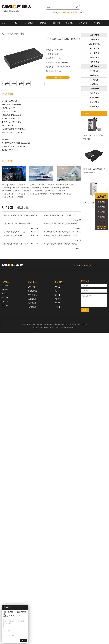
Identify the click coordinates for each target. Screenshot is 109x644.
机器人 (57, 291)
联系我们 (5, 30)
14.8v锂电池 (55, 188)
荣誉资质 (5, 290)
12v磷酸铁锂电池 (7, 194)
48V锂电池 (94, 84)
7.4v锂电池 (19, 197)
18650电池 (45, 188)
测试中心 (5, 298)
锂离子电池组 (6, 191)
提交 (85, 310)
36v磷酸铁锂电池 (56, 194)
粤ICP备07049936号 (81, 324)
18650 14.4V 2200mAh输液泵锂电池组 (94, 137)
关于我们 (97, 23)
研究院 (4, 294)
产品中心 (32, 282)
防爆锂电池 (61, 191)
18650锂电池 (94, 48)
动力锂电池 (29, 23)
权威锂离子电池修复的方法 (14, 232)
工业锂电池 (5, 188)
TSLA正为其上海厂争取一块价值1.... (18, 224)
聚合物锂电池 (50, 191)
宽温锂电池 (17, 191)
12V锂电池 (94, 71)
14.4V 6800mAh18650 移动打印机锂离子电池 (94, 171)
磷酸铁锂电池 (28, 191)
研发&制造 (83, 23)
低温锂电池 (66, 188)
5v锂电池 (12, 185)
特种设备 (58, 287)
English (81, 12)
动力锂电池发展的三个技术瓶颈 (16, 244)
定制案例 (56, 23)
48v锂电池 (15, 188)
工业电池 (15, 23)
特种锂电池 (41, 185)
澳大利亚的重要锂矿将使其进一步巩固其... (62, 224)
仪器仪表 (58, 299)
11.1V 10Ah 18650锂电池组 (93, 203)
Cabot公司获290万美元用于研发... (59, 232)
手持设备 (58, 307)
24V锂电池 (94, 75)
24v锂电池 (51, 185)
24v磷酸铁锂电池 (31, 194)
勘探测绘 (58, 303)
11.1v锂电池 (35, 188)
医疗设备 (58, 295)
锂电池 (4, 185)
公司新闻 (5, 302)
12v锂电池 (31, 185)
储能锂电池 (25, 188)
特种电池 (43, 23)
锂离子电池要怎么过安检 (13, 236)
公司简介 (5, 286)
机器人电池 (19, 194)
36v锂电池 (70, 185)
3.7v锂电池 (68, 194)
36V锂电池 (94, 80)
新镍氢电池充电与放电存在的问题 (17, 215)
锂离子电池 (19, 34)
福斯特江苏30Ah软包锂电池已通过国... (61, 215)
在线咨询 (58, 78)
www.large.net (72, 327)
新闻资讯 (69, 23)
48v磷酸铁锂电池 (7, 197)
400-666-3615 (102, 222)
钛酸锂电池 (39, 191)
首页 (3, 23)
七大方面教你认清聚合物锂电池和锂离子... (62, 244)
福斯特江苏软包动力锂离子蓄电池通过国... (62, 236)
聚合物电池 (94, 53)
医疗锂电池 (44, 194)
